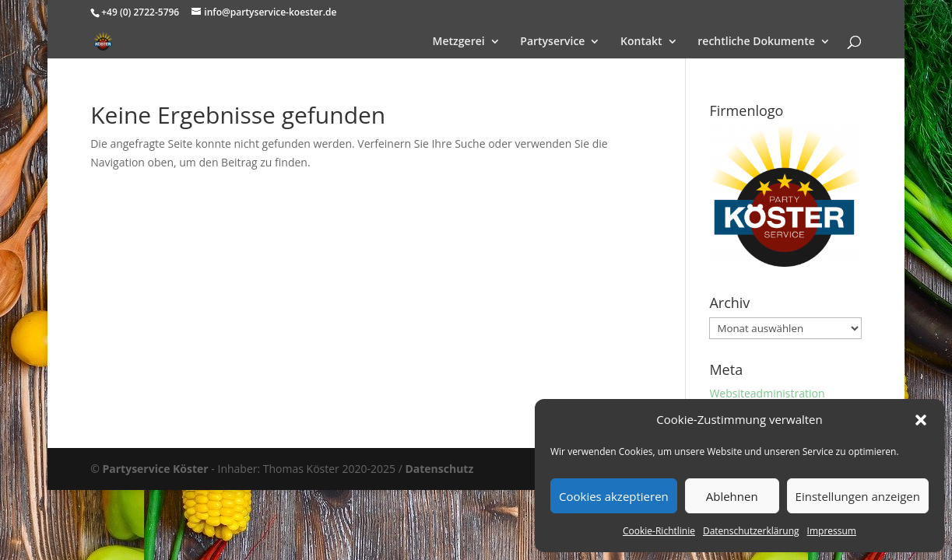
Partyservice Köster (155, 469)
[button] (921, 420)
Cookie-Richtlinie (659, 531)
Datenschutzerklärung (751, 531)
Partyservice (552, 42)
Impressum (832, 531)
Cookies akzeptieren (614, 496)
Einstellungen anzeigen (858, 496)
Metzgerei (459, 42)
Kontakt (641, 42)
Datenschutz (439, 469)
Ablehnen (732, 496)
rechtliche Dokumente (756, 42)
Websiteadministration (767, 393)
